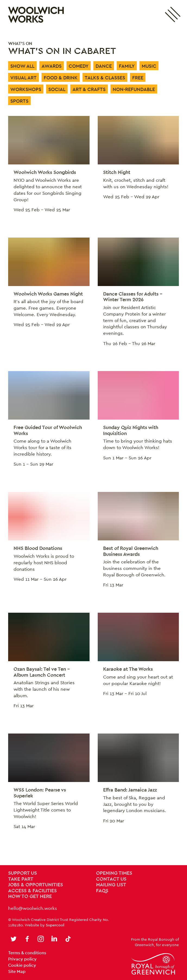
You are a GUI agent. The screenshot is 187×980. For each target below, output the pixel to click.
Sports (19, 101)
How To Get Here (30, 897)
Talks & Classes (105, 78)
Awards (52, 66)
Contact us (111, 879)
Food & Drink (61, 78)
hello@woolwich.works (33, 908)
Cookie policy (22, 965)
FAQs (102, 891)
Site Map (17, 971)
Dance (104, 66)
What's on (20, 43)
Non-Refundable (134, 89)
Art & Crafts (89, 89)
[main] (93, 447)
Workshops (26, 89)
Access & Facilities (32, 891)
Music (149, 66)
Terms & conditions (27, 953)
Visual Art (23, 78)
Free (138, 78)
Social (57, 89)
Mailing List (111, 885)
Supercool (55, 925)
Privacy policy (22, 959)
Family (127, 66)
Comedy (79, 66)
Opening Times (114, 873)
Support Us (23, 873)
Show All (22, 66)
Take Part (21, 879)
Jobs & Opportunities (36, 885)
